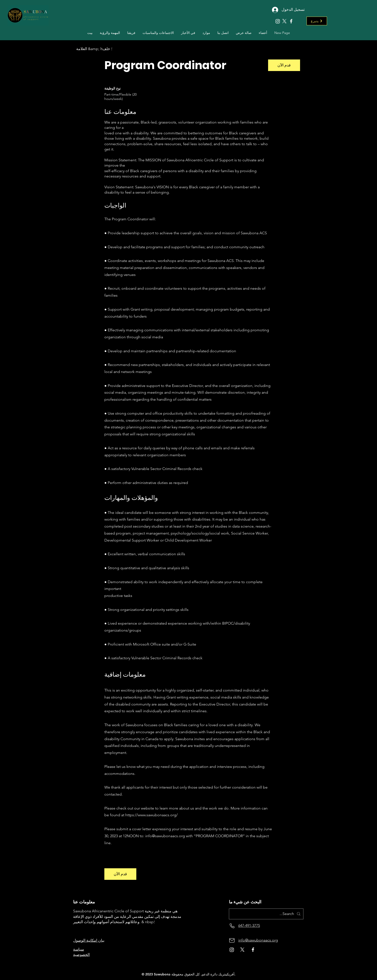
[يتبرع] (317, 21)
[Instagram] (278, 21)
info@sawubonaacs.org (165, 836)
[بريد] (232, 940)
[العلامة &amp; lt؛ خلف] (94, 49)
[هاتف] (232, 926)
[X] (284, 21)
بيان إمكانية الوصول (89, 940)
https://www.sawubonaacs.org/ (151, 815)
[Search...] (267, 914)
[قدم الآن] (284, 65)
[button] (131, 33)
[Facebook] (291, 21)
